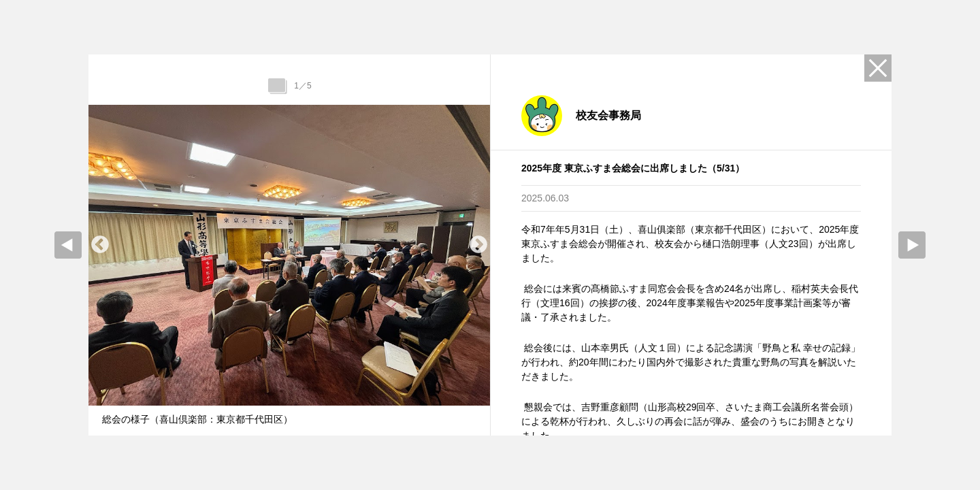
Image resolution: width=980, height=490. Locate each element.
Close (878, 68)
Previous (100, 245)
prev (68, 245)
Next (478, 245)
